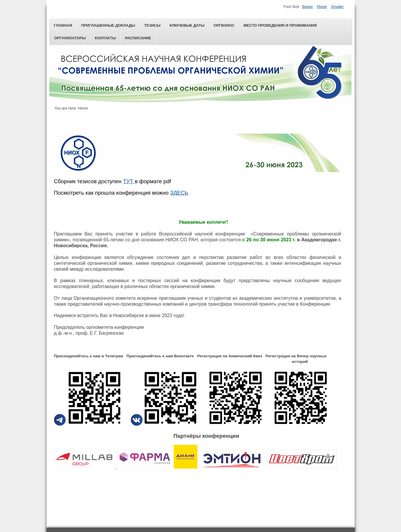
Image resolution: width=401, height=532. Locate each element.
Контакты (105, 38)
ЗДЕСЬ (179, 192)
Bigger (308, 7)
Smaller (337, 7)
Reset (322, 7)
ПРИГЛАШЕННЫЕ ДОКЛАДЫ (108, 25)
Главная (63, 25)
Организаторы (70, 38)
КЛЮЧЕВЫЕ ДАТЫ (187, 25)
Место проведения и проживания (280, 25)
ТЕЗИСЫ (152, 25)
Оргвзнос (224, 25)
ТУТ (129, 181)
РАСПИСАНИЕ (138, 38)
